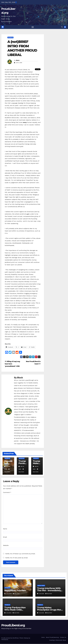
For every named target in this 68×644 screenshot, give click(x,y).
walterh (16, 594)
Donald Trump (41, 586)
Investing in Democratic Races (58, 640)
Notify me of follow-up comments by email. (20, 554)
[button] (62, 27)
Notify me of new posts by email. (17, 558)
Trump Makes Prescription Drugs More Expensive (50, 610)
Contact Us (63, 637)
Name (5, 529)
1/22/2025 (9, 613)
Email (5, 537)
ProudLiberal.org (13, 625)
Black (18, 60)
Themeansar (5, 640)
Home (43, 637)
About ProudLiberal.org (52, 637)
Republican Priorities (15, 591)
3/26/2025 (9, 594)
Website (6, 545)
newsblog (10, 38)
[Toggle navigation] (33, 27)
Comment (7, 493)
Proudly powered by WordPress (10, 638)
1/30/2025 (42, 594)
